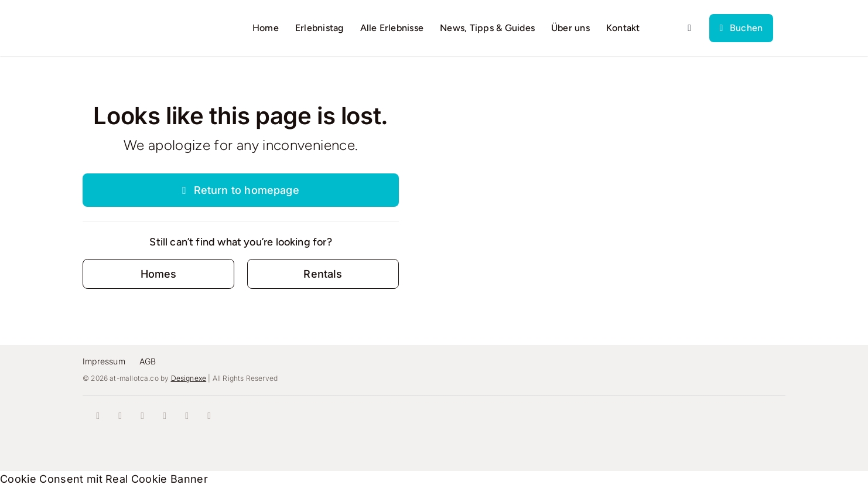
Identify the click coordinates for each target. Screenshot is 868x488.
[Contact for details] (158, 274)
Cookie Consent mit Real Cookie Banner (104, 479)
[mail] (209, 416)
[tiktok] (142, 416)
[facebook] (98, 416)
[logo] (133, 21)
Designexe (189, 378)
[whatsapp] (187, 416)
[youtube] (165, 416)
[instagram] (120, 416)
